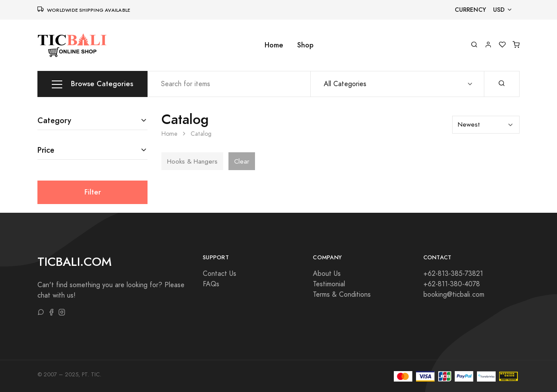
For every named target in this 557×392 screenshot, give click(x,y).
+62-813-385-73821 (453, 274)
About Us (327, 274)
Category (54, 120)
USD (499, 10)
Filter (93, 192)
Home (274, 45)
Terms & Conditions (342, 295)
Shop (305, 45)
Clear (242, 161)
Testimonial (329, 284)
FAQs (211, 284)
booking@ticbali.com (454, 295)
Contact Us (220, 274)
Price (46, 150)
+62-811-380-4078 (452, 284)
